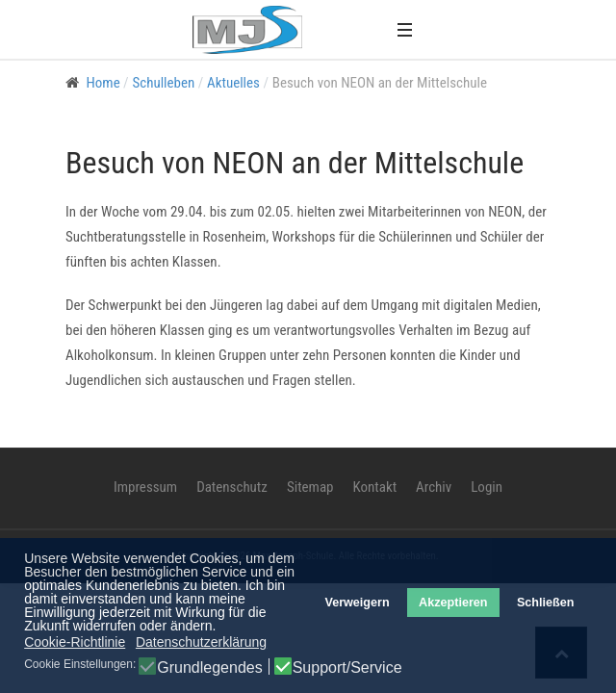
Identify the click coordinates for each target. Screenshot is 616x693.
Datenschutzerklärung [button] (201, 642)
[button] (404, 29)
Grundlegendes (209, 668)
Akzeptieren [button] (453, 603)
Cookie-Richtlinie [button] (75, 642)
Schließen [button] (546, 603)
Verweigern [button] (357, 603)
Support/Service (347, 668)
